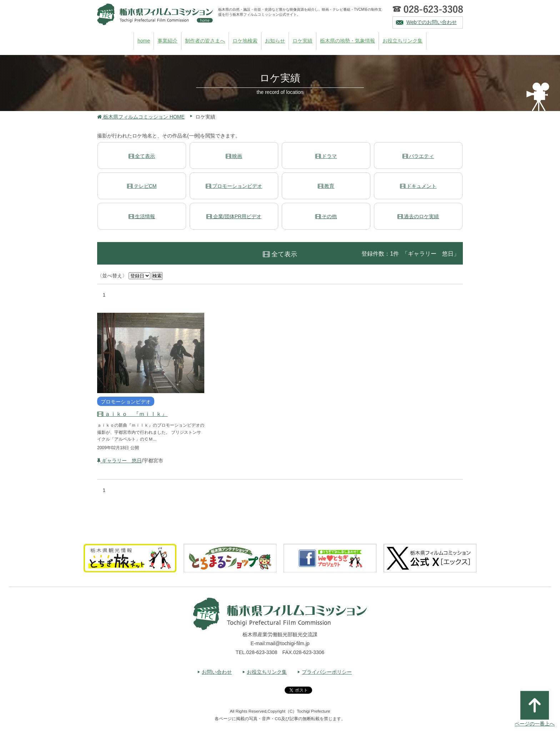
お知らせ (275, 41)
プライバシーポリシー (327, 672)
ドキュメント (418, 186)
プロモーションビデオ (234, 186)
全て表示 (142, 156)
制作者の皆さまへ (205, 41)
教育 (326, 186)
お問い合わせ (217, 672)
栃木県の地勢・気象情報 (347, 41)
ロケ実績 (302, 41)
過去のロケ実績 (418, 216)
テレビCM (142, 186)
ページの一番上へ (535, 709)
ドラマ (326, 156)
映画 (234, 156)
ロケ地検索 (245, 41)
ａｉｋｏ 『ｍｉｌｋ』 (132, 414)
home (144, 41)
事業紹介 (167, 41)
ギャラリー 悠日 (119, 461)
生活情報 (142, 216)
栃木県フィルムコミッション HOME (141, 117)
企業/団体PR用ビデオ (234, 216)
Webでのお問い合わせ (432, 22)
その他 (326, 216)
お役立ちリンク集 (402, 41)
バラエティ (418, 156)
